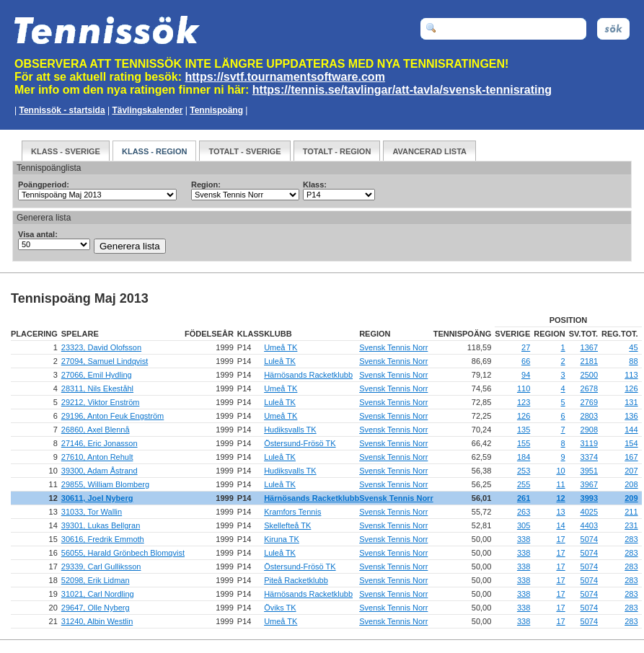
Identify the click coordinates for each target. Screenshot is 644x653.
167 (631, 457)
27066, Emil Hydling (97, 375)
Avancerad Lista (429, 151)
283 (631, 539)
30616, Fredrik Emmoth (103, 539)
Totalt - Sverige (244, 151)
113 (631, 375)
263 (524, 512)
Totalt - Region (337, 151)
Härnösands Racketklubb (308, 375)
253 (524, 471)
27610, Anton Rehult (97, 457)
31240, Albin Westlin (97, 621)
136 (631, 416)
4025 (589, 512)
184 (524, 457)
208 (631, 484)
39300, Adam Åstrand (100, 471)
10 (560, 471)
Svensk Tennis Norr (393, 347)
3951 (589, 471)
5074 (589, 539)
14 (560, 525)
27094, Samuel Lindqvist (105, 361)
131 (631, 402)
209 (631, 498)
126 (631, 388)
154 (631, 443)
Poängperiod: (44, 185)
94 (526, 375)
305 (524, 525)
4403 (589, 525)
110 (524, 388)
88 (633, 361)
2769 (589, 402)
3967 (589, 484)
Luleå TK (280, 361)
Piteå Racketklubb (296, 580)
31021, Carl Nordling (98, 594)
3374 (589, 457)
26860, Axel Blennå (96, 430)
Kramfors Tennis (292, 512)
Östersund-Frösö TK (300, 443)
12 (560, 498)
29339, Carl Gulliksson (101, 567)
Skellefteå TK (287, 525)
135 (524, 430)
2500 (589, 375)
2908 (589, 430)
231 (631, 525)
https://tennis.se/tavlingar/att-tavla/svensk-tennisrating (402, 90)
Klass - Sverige (66, 151)
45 (633, 347)
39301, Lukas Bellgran (101, 525)
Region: (206, 185)
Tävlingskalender (147, 110)
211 (631, 512)
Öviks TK (280, 608)
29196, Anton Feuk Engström (113, 416)
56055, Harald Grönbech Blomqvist (123, 553)
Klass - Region (154, 151)
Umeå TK (281, 347)
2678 (589, 388)
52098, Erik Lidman (96, 580)
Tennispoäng (216, 110)
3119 (589, 443)
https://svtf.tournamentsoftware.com (285, 77)
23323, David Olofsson (101, 347)
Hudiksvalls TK (290, 430)
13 (560, 512)
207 (631, 471)
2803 (589, 416)
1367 (589, 347)
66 (526, 361)
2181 (589, 361)
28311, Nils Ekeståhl (97, 388)
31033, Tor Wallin (92, 512)
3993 (589, 498)
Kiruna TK (282, 539)
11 (560, 484)
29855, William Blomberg (105, 484)
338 (524, 539)
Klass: (315, 185)
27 (526, 347)
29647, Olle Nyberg (96, 608)
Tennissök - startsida (62, 110)
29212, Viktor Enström (101, 402)
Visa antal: (38, 234)
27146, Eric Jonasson (100, 443)
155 (524, 443)
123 (524, 402)
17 (560, 539)
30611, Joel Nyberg (97, 498)
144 (631, 430)
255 (524, 484)
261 (524, 498)
